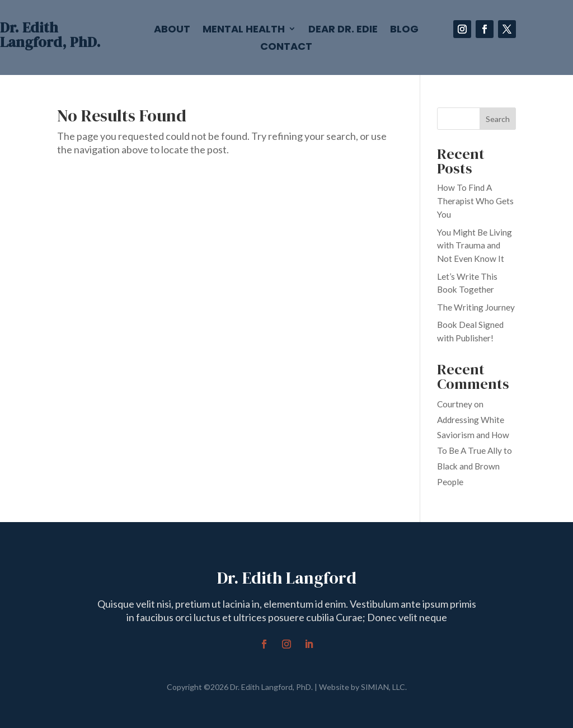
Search (498, 119)
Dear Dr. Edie (343, 30)
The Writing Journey (476, 307)
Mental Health (244, 30)
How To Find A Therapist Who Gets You (475, 201)
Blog (404, 30)
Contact (286, 48)
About (172, 30)
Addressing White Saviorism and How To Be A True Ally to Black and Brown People (475, 451)
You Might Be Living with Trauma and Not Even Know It (475, 246)
